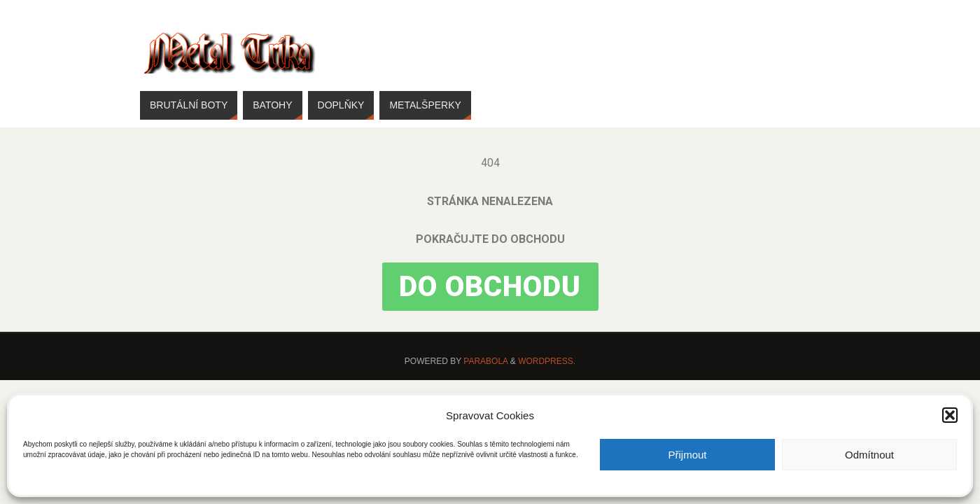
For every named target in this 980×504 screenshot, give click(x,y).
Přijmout (687, 455)
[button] (950, 415)
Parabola (485, 361)
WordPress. (547, 361)
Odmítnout (869, 455)
